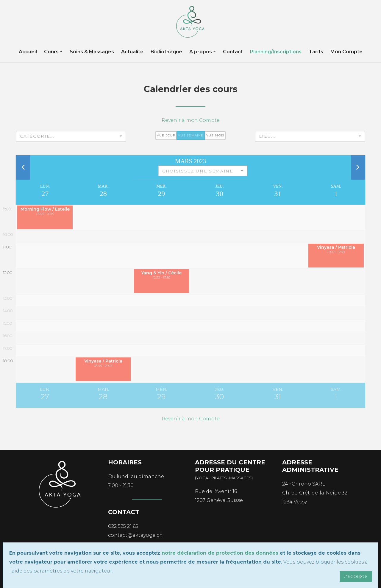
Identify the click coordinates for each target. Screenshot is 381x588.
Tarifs (316, 52)
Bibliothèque (166, 52)
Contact (233, 52)
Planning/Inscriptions (276, 52)
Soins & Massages (92, 52)
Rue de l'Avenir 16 (216, 491)
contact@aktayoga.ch (135, 535)
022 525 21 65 (123, 526)
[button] (71, 136)
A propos (201, 52)
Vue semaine (191, 136)
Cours (51, 52)
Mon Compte (346, 52)
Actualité (132, 52)
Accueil (28, 52)
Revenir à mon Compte (191, 120)
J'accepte (355, 576)
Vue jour (166, 136)
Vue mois (215, 136)
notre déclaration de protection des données (220, 553)
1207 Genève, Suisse (219, 500)
